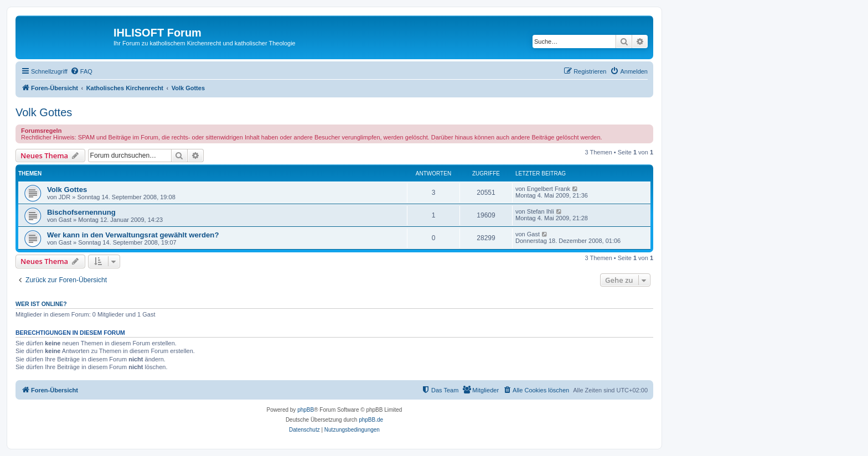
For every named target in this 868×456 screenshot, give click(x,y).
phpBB (306, 410)
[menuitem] (81, 71)
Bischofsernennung (81, 212)
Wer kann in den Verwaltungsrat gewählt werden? (133, 235)
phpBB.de (371, 420)
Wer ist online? (41, 304)
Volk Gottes (44, 112)
